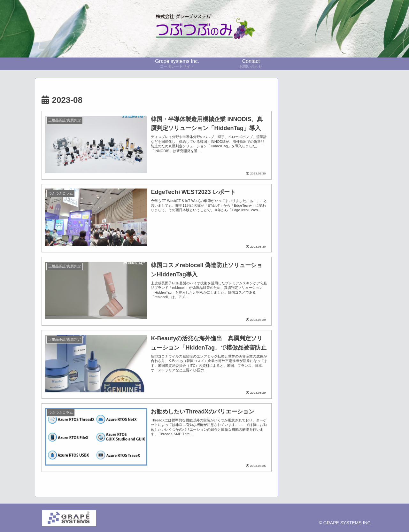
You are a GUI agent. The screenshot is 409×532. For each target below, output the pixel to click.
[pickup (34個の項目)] (309, 247)
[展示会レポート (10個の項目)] (329, 268)
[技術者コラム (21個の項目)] (329, 258)
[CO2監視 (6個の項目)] (329, 279)
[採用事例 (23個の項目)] (347, 247)
